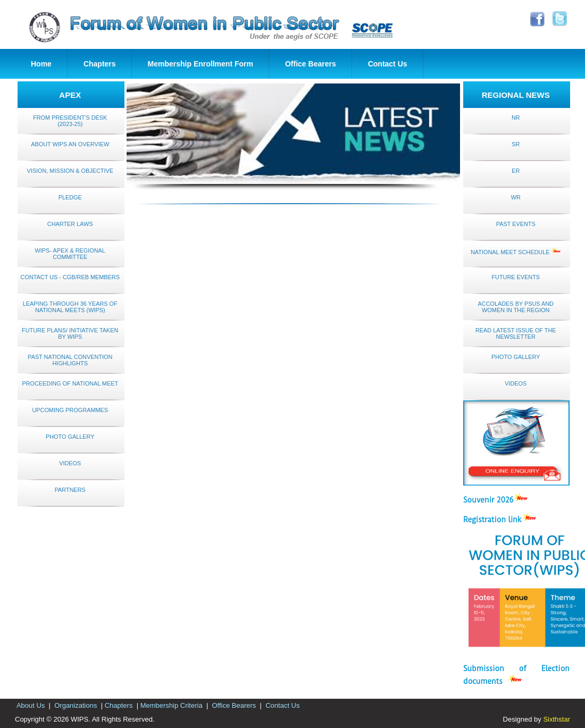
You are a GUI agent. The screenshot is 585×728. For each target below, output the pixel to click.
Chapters (100, 64)
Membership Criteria (171, 705)
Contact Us (388, 64)
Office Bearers (311, 64)
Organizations (76, 705)
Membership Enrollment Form (200, 64)
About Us (31, 705)
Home (41, 64)
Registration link (492, 520)
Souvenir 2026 (488, 500)
